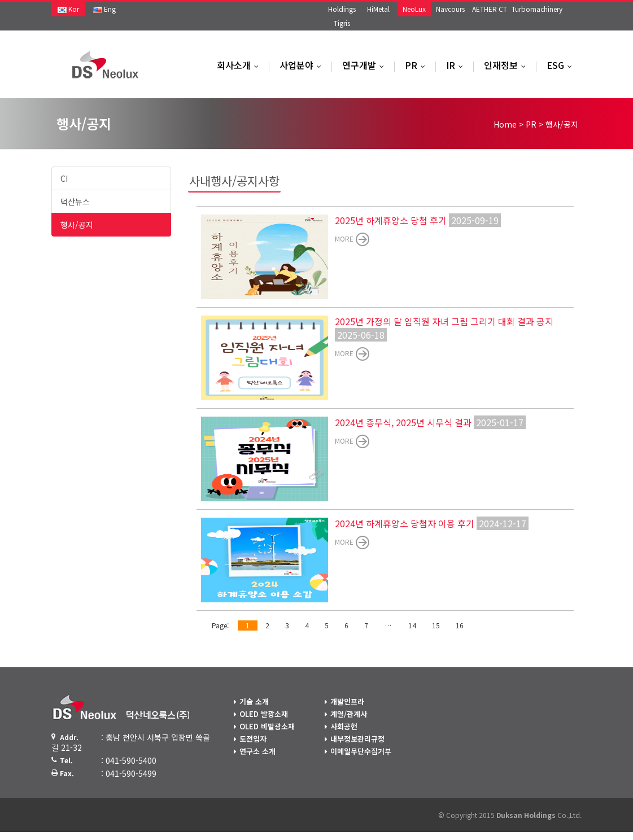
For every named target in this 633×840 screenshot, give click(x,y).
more (344, 239)
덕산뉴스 (75, 202)
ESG (562, 65)
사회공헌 (344, 726)
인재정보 (507, 65)
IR (457, 65)
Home (505, 124)
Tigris (342, 23)
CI (64, 178)
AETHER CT (490, 9)
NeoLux (414, 9)
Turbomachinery (537, 9)
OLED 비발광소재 (267, 726)
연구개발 (366, 65)
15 (436, 625)
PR (418, 65)
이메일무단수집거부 (361, 751)
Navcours (450, 9)
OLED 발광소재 (264, 714)
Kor (68, 9)
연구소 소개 (257, 751)
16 (460, 625)
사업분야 (303, 65)
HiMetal (378, 9)
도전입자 (253, 739)
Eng (104, 9)
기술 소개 (254, 701)
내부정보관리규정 (357, 739)
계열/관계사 (349, 714)
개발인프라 (347, 701)
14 (412, 625)
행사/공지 (77, 225)
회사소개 (240, 65)
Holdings (342, 9)
